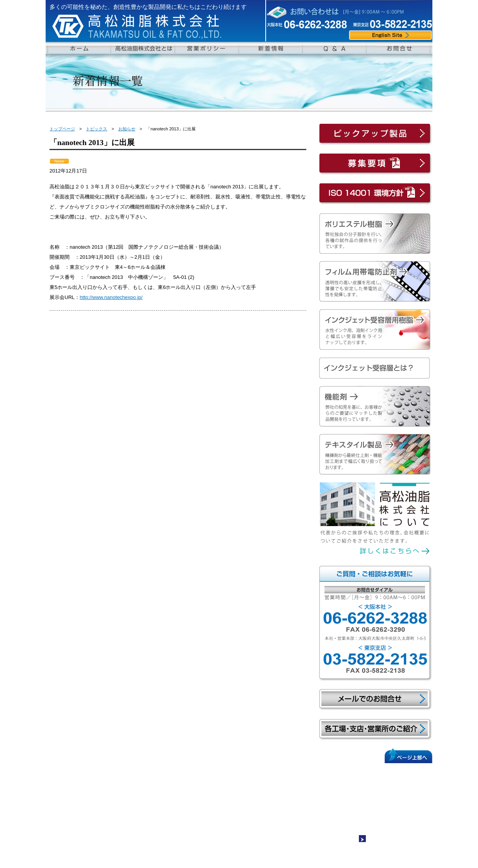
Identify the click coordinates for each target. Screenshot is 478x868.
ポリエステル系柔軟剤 (230, 786)
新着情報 (283, 779)
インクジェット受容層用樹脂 (165, 801)
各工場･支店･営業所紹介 (89, 808)
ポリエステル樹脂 (153, 771)
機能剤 (211, 771)
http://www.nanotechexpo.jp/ (111, 297)
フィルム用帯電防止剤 (158, 794)
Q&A (279, 771)
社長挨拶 (73, 786)
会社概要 (73, 794)
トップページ (62, 129)
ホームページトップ (82, 771)
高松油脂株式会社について (89, 779)
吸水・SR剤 (219, 794)
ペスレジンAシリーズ (160, 779)
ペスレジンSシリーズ (160, 786)
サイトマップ (380, 841)
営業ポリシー (75, 816)
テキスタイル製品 (223, 779)
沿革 (68, 801)
